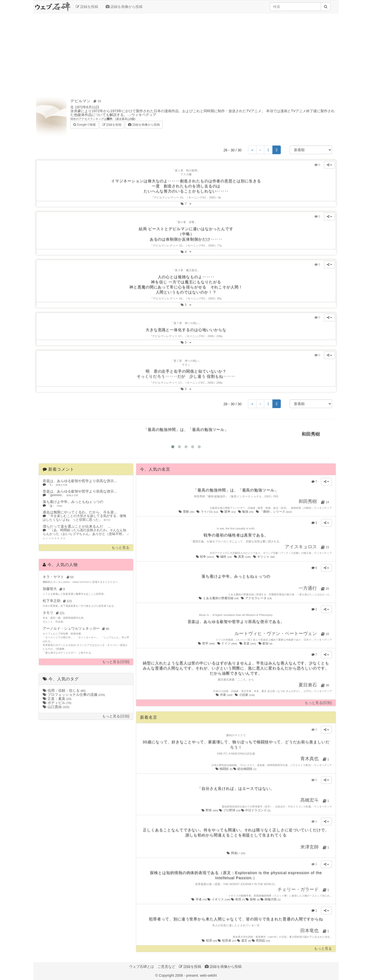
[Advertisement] (186, 54)
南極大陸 (270, 899)
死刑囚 (261, 941)
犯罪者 (227, 941)
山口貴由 (56, 707)
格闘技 (224, 769)
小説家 (245, 695)
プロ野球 (230, 810)
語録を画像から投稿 (124, 7)
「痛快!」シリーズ (274, 512)
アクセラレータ (257, 598)
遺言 (244, 941)
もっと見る (120, 548)
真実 (243, 557)
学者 (199, 899)
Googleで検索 (84, 124)
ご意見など (166, 967)
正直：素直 (57, 699)
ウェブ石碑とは (142, 967)
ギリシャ (264, 557)
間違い (236, 853)
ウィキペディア (144, 115)
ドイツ (227, 643)
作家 (224, 695)
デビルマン (87, 101)
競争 (228, 512)
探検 (253, 899)
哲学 (207, 643)
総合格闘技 (245, 769)
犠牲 (224, 557)
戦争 (205, 557)
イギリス (219, 899)
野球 (210, 810)
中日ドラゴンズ (256, 810)
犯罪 (210, 941)
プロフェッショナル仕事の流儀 (74, 695)
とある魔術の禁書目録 (219, 598)
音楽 (248, 643)
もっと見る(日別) (116, 662)
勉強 (246, 512)
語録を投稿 (87, 7)
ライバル (207, 512)
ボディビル (57, 703)
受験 (187, 512)
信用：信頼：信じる (64, 690)
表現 (238, 899)
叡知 (266, 643)
